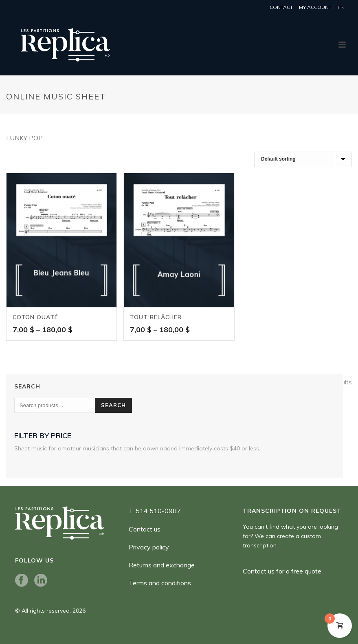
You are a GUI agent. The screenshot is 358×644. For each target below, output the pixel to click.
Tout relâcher (156, 317)
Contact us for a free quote (282, 571)
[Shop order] (303, 159)
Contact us (145, 529)
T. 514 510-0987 (155, 511)
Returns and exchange (162, 565)
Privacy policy (149, 547)
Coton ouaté (35, 317)
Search (113, 405)
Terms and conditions (160, 583)
